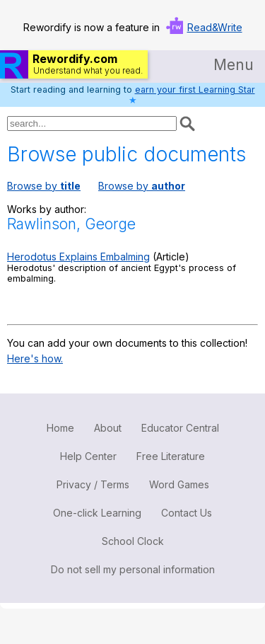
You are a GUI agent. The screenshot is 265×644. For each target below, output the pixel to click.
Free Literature (171, 456)
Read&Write (215, 27)
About (108, 428)
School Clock (133, 541)
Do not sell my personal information (133, 569)
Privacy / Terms (93, 484)
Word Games (179, 484)
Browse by (44, 186)
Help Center (88, 456)
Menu (234, 65)
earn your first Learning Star (195, 90)
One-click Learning (97, 513)
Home (60, 428)
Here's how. (35, 358)
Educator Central (180, 428)
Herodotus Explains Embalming (78, 257)
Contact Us (187, 513)
